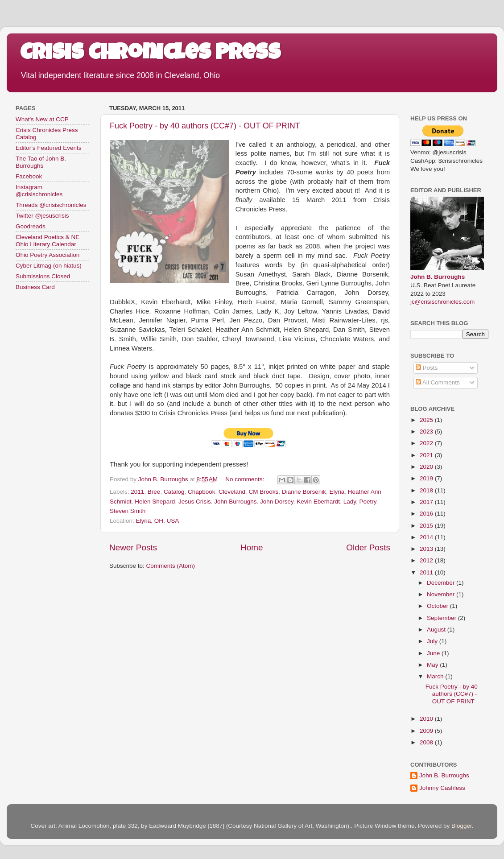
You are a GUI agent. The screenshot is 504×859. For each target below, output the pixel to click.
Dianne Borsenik (304, 492)
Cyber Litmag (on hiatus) (49, 266)
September (442, 618)
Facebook (29, 176)
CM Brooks (264, 492)
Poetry (368, 502)
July (433, 641)
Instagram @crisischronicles (39, 191)
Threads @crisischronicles (51, 205)
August (437, 630)
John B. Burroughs (438, 277)
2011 (137, 492)
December (442, 583)
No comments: (246, 479)
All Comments (438, 382)
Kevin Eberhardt (318, 502)
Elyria (337, 492)
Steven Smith (128, 511)
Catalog (174, 492)
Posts (427, 368)
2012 (427, 560)
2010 (427, 719)
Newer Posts (133, 547)
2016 (427, 514)
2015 (427, 526)
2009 (427, 731)
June (434, 653)
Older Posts (368, 547)
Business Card (35, 287)
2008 (427, 742)
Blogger (462, 826)
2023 (427, 432)
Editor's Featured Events (48, 148)
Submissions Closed (43, 276)
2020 (427, 467)
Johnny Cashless (442, 788)
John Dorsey (277, 502)
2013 (427, 549)
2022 (427, 443)
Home (252, 547)
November (442, 594)
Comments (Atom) (171, 566)
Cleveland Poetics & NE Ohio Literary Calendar (48, 241)
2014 (427, 537)
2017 (427, 502)
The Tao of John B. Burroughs (41, 162)
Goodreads (31, 226)
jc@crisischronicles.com (442, 302)
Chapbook (202, 492)
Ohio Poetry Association (48, 255)
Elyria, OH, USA (158, 521)
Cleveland (232, 492)
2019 (427, 478)
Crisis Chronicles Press (150, 54)
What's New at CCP (42, 119)
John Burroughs (235, 502)
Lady (350, 502)
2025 (427, 420)
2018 (427, 490)
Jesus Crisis (195, 502)
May (433, 665)
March (436, 676)
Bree (154, 492)
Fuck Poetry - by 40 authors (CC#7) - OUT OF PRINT (205, 126)
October (438, 606)
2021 (427, 455)
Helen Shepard (155, 502)
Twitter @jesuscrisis (42, 216)
